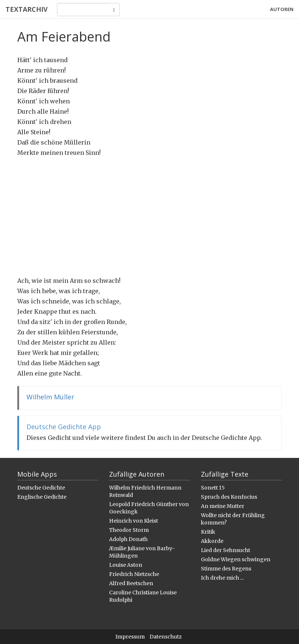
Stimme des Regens (226, 569)
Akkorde (212, 541)
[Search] (83, 10)
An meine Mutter (223, 506)
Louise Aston (126, 565)
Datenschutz (166, 637)
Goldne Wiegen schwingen (236, 559)
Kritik (208, 532)
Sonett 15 (213, 488)
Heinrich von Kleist (134, 521)
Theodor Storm (129, 530)
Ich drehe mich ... (222, 578)
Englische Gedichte (42, 497)
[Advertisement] (149, 217)
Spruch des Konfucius (229, 497)
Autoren (282, 9)
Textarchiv (27, 9)
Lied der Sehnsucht (226, 550)
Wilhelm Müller (50, 397)
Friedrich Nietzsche (134, 574)
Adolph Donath (128, 539)
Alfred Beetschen (131, 583)
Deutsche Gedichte (41, 488)
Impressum (130, 637)
